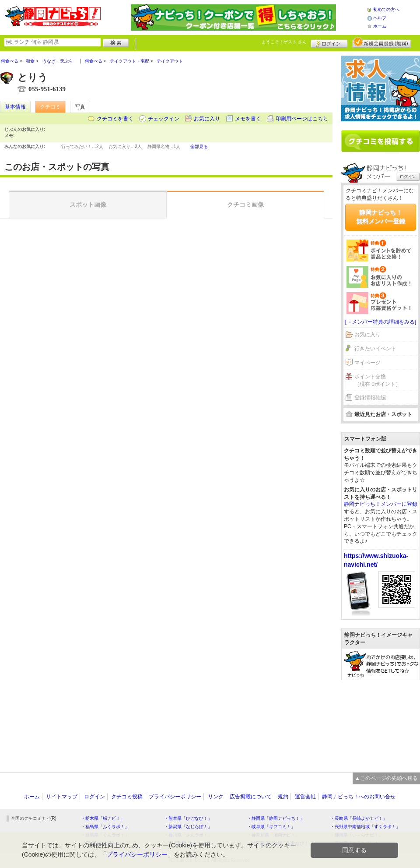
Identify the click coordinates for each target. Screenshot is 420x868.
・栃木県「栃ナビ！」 (103, 818)
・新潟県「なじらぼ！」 (188, 827)
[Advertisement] (381, 722)
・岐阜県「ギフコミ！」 (271, 827)
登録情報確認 (370, 398)
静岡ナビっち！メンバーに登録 (381, 504)
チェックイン (164, 119)
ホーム (380, 26)
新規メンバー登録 (382, 42)
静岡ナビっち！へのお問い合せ (359, 797)
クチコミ (50, 107)
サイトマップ (62, 797)
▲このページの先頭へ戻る (386, 778)
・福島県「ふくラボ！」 (105, 827)
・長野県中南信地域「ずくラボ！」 (365, 827)
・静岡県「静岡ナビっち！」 (276, 818)
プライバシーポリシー (175, 797)
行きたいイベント (375, 349)
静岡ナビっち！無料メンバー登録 (381, 217)
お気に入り (207, 119)
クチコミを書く (115, 119)
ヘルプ (380, 18)
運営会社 (305, 797)
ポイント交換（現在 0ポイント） (378, 380)
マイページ (367, 363)
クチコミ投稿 (127, 797)
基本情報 (15, 107)
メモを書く (248, 119)
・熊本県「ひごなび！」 (188, 818)
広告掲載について (251, 797)
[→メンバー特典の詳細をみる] (381, 322)
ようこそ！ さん (284, 42)
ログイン (329, 42)
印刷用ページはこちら (302, 119)
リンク (216, 797)
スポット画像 (88, 205)
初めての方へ (386, 9)
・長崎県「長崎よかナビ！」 (359, 818)
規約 (283, 797)
